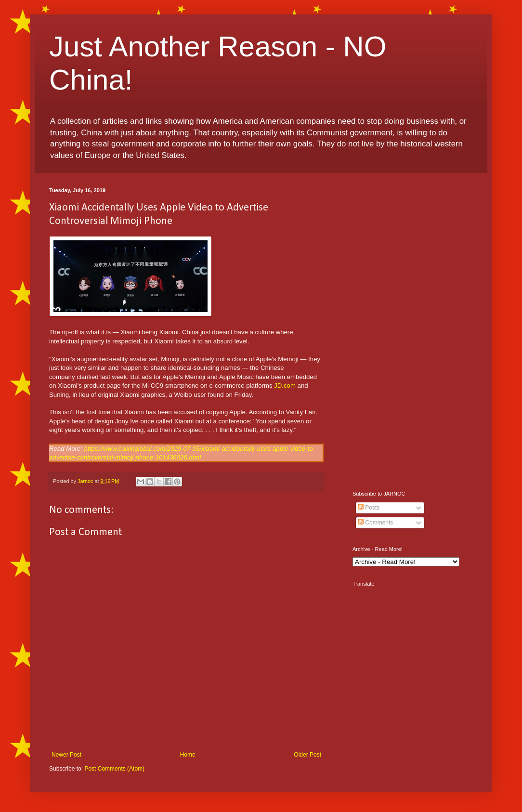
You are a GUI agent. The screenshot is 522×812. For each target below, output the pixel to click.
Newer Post (66, 755)
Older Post (307, 755)
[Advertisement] (413, 332)
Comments (375, 523)
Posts (369, 508)
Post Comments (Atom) (114, 769)
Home (188, 755)
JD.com (285, 386)
